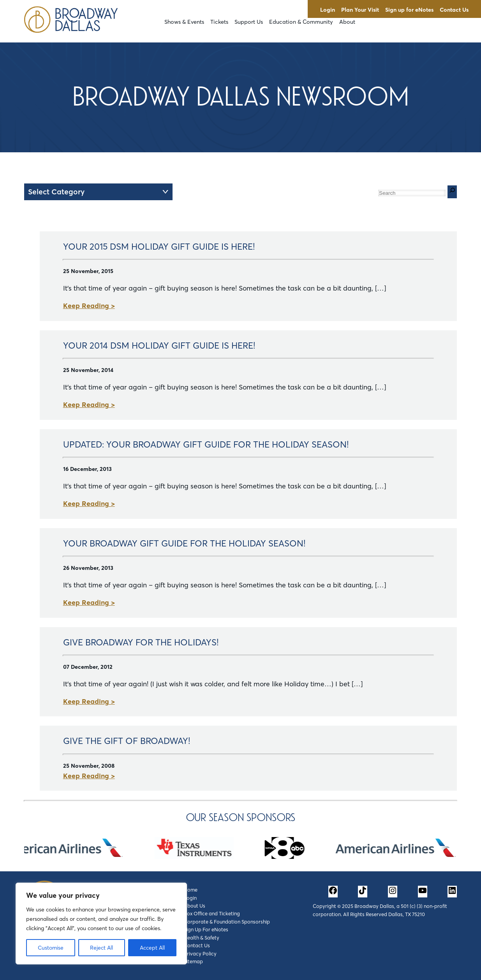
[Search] (452, 192)
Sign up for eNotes (409, 10)
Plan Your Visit (360, 10)
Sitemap (193, 961)
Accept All (152, 948)
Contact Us (454, 10)
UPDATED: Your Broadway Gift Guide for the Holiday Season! (206, 444)
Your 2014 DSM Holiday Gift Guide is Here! (159, 345)
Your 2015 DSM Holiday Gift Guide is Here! (159, 247)
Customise (51, 948)
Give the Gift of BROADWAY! (127, 741)
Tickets (219, 22)
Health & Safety (202, 938)
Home (191, 890)
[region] (101, 924)
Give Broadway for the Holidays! (141, 642)
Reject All (101, 948)
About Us (195, 906)
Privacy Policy (200, 954)
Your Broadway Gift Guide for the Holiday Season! (184, 543)
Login (328, 10)
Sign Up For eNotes (206, 929)
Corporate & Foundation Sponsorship (227, 922)
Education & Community (301, 22)
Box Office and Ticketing (212, 913)
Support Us (249, 22)
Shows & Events (184, 22)
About (347, 22)
